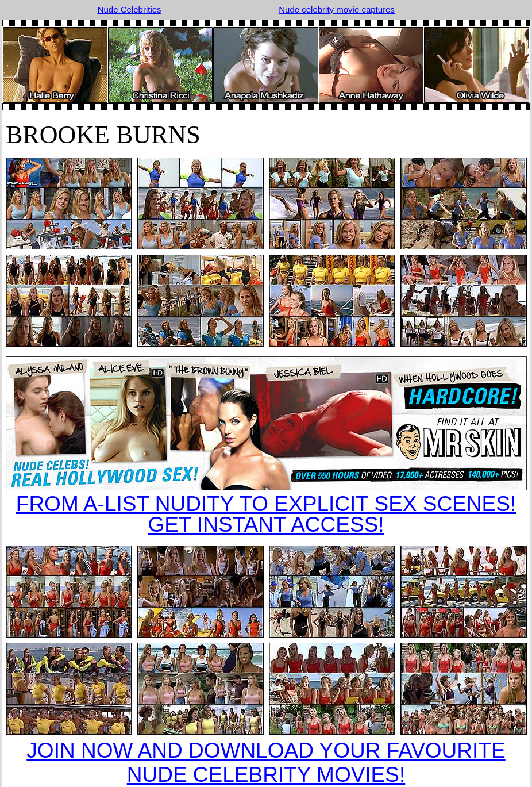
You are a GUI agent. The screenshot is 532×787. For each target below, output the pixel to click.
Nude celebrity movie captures (337, 9)
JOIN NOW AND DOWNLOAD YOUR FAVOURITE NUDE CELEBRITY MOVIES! (266, 763)
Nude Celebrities (130, 9)
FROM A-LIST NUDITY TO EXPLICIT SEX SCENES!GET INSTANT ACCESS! (266, 514)
